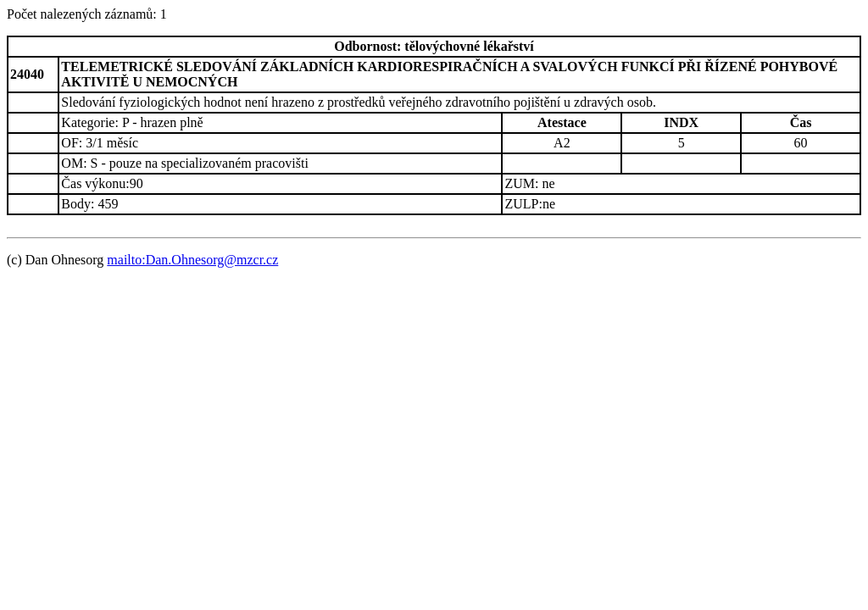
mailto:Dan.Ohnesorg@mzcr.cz (192, 260)
